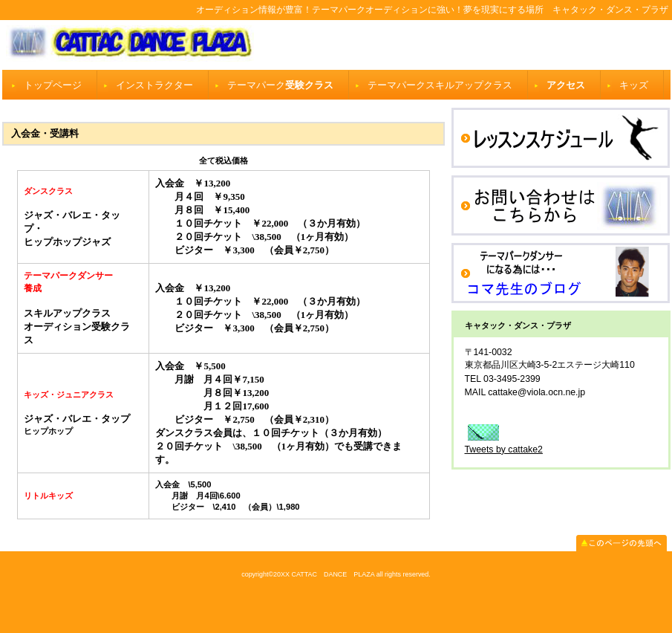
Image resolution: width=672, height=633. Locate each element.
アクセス (566, 85)
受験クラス (280, 85)
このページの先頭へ (622, 543)
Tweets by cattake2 (504, 449)
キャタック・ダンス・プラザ (336, 45)
